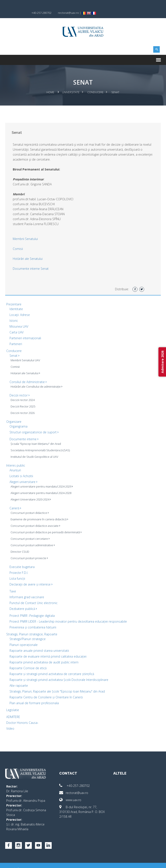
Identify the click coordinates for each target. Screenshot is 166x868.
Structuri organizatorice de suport (34, 425)
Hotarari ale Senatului (25, 366)
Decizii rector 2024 (23, 393)
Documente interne (24, 432)
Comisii (18, 241)
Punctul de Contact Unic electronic (34, 596)
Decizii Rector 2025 (23, 399)
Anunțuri (15, 463)
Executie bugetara (22, 559)
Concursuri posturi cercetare (30, 531)
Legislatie (13, 703)
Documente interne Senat (31, 261)
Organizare (14, 414)
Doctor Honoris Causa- (22, 715)
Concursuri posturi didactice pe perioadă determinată (46, 525)
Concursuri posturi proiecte (29, 551)
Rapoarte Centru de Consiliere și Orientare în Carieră (46, 690)
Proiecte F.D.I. (19, 565)
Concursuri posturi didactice (30, 505)
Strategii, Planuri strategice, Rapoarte (32, 627)
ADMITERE (13, 709)
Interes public (16, 458)
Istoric (14, 313)
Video (10, 721)
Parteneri (16, 337)
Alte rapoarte (19, 678)
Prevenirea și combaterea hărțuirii (33, 620)
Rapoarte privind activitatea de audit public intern (44, 655)
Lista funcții (17, 571)
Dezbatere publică (23, 601)
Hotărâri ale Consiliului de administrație (36, 379)
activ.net (156, 862)
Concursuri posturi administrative (33, 538)
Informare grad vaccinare (27, 590)
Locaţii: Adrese (20, 307)
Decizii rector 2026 (23, 406)
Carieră (15, 501)
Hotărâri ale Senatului (28, 251)
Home (51, 85)
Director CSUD (20, 544)
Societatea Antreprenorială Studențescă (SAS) (40, 443)
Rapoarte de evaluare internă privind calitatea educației (48, 649)
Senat (14, 348)
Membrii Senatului (25, 231)
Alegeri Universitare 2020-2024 (31, 492)
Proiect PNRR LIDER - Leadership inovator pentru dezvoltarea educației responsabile (68, 614)
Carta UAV (17, 325)
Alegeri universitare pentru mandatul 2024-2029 (42, 479)
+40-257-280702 (74, 778)
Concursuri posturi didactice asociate (35, 518)
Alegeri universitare (23, 474)
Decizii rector (19, 388)
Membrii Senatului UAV (25, 353)
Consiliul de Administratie (28, 375)
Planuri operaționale (24, 637)
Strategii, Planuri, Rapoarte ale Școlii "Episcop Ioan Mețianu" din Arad (57, 684)
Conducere (96, 85)
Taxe (13, 584)
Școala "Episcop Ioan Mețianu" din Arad (36, 436)
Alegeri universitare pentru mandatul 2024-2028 (41, 486)
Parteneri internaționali (25, 331)
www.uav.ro (70, 793)
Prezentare (14, 297)
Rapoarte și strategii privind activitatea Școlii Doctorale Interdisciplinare (59, 672)
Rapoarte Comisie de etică (28, 661)
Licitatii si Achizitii (21, 469)
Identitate (16, 302)
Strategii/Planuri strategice (28, 632)
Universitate (71, 85)
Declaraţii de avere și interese (31, 577)
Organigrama (18, 419)
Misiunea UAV (19, 319)
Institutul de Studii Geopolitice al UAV (34, 449)
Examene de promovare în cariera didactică (39, 512)
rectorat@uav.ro (74, 785)
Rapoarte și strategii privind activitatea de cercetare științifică (52, 667)
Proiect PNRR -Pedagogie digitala (32, 608)
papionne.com (138, 862)
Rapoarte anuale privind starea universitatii (39, 643)
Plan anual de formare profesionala (34, 696)
